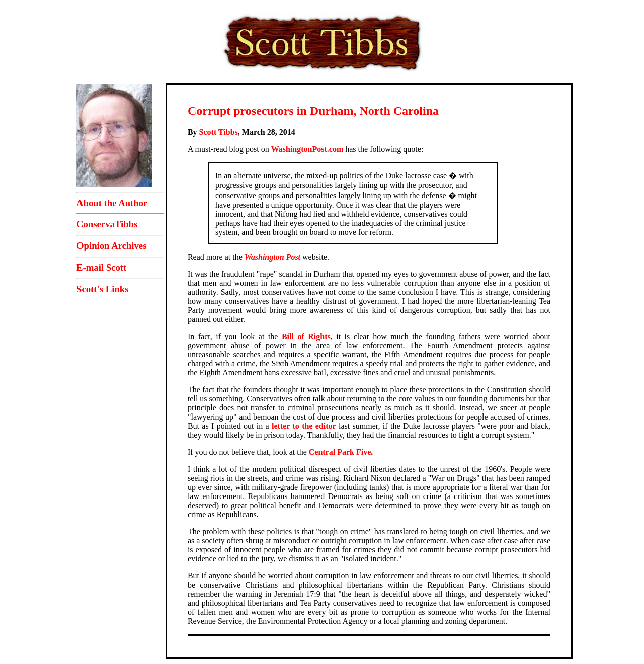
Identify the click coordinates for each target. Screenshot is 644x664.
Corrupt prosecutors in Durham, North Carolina (313, 111)
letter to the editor (304, 426)
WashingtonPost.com (307, 149)
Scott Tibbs (219, 132)
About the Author (112, 203)
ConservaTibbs (107, 224)
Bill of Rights (306, 336)
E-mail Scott (101, 267)
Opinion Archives (111, 246)
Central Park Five (340, 452)
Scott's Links (102, 289)
